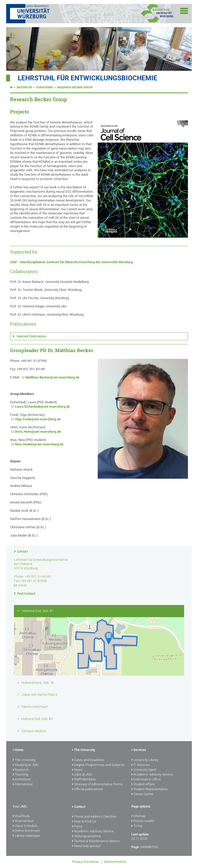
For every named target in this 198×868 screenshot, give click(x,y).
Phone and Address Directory (94, 817)
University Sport (144, 770)
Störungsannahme (86, 836)
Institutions (22, 780)
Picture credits (143, 821)
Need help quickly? (86, 846)
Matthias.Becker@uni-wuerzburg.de (52, 377)
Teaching (20, 775)
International (23, 785)
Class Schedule (25, 826)
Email (22, 585)
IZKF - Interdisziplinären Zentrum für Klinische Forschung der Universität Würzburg (71, 262)
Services (139, 750)
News (77, 770)
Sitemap (138, 816)
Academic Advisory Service (152, 775)
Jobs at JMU (82, 775)
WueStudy (21, 816)
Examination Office (146, 780)
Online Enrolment (26, 831)
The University (24, 760)
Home (18, 750)
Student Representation (149, 789)
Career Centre (142, 794)
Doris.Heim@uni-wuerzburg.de (38, 432)
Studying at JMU (26, 765)
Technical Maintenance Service (96, 841)
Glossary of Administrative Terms (97, 785)
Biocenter (24, 87)
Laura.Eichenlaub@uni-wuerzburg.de (42, 406)
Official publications (87, 789)
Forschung (45, 87)
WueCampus (23, 821)
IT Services (140, 765)
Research (21, 770)
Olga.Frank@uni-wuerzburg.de (38, 419)
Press (77, 827)
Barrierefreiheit (115, 862)
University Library (145, 760)
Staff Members (84, 780)
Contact (22, 552)
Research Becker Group (75, 87)
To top (137, 826)
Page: (135, 847)
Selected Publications (31, 336)
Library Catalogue (26, 836)
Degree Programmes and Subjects (98, 765)
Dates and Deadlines (88, 760)
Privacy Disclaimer (85, 862)
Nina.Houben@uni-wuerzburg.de (39, 444)
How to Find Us (84, 822)
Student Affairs (143, 785)
